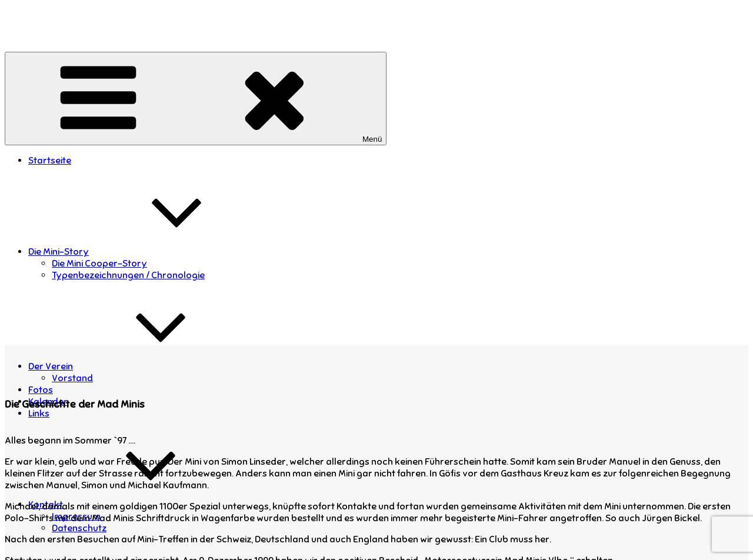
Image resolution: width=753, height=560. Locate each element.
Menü (196, 99)
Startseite (50, 161)
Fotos (41, 390)
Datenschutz (79, 528)
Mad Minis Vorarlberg (51, 15)
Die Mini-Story (147, 252)
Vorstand (72, 378)
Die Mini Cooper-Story (99, 264)
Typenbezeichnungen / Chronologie (128, 275)
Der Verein (139, 366)
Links (39, 414)
